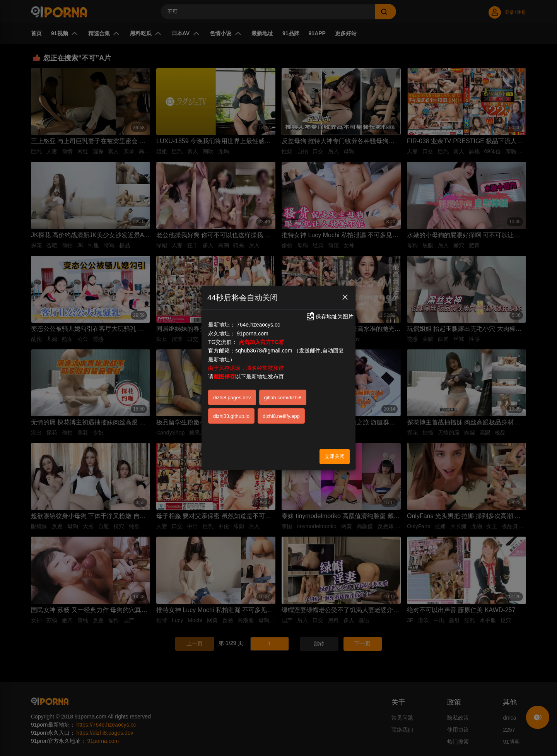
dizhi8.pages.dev (232, 398)
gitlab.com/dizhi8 (283, 398)
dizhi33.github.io (231, 416)
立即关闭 (335, 456)
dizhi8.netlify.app (281, 416)
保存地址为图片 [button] (330, 316)
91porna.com (253, 334)
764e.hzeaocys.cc (258, 325)
